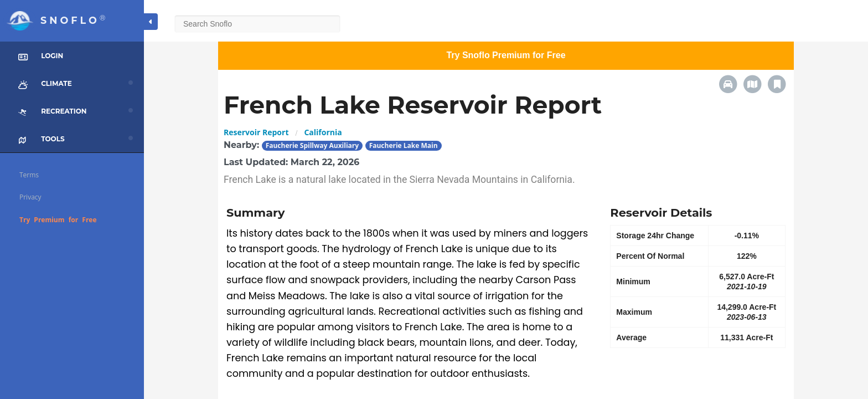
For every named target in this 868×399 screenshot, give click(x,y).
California (323, 132)
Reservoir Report (256, 132)
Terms (29, 175)
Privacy (30, 197)
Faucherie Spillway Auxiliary (312, 145)
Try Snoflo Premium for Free (506, 55)
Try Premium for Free (58, 220)
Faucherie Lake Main (404, 145)
